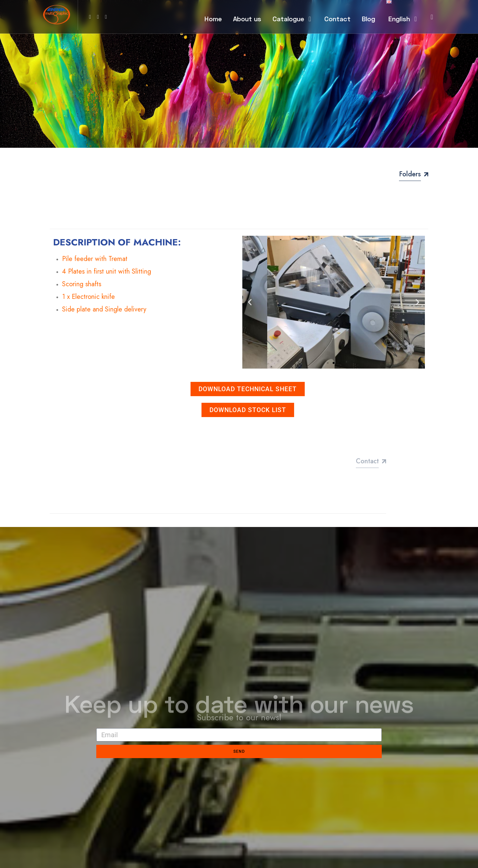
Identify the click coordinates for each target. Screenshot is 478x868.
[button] (250, 302)
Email (102, 723)
